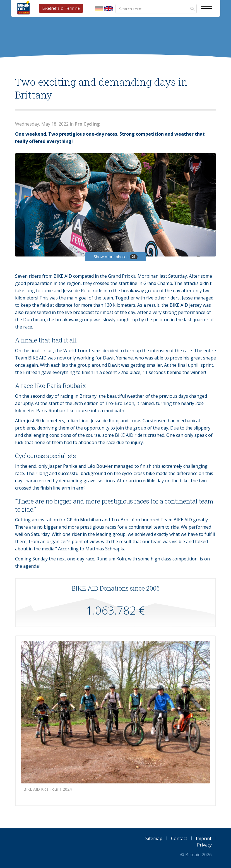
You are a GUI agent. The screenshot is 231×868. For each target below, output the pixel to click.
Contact (179, 838)
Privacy (204, 845)
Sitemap (154, 838)
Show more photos (116, 257)
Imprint (204, 838)
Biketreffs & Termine (61, 8)
